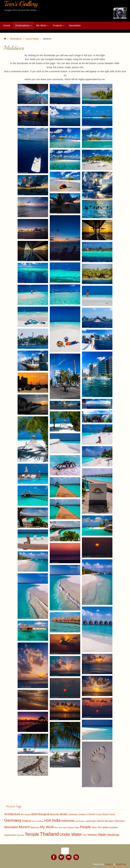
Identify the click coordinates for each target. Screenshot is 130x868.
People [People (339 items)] (85, 827)
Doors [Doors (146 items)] (105, 814)
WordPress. (121, 864)
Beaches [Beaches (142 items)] (55, 814)
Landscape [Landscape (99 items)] (80, 821)
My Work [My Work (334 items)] (47, 827)
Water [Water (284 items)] (102, 835)
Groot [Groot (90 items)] (34, 821)
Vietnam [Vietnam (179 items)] (92, 835)
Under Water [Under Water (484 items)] (71, 834)
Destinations (16, 39)
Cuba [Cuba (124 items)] (99, 814)
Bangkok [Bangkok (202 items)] (44, 814)
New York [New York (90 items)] (58, 827)
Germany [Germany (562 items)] (13, 820)
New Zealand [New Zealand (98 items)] (68, 827)
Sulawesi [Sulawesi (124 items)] (113, 827)
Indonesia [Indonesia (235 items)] (68, 821)
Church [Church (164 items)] (91, 814)
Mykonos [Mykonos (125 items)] (35, 827)
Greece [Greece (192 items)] (27, 821)
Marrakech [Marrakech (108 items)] (109, 821)
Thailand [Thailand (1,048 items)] (49, 834)
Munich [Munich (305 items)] (24, 827)
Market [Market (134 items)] (101, 821)
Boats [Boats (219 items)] (64, 814)
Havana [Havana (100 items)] (40, 821)
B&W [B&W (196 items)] (35, 814)
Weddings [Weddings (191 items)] (113, 835)
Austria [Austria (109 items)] (28, 814)
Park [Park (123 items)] (77, 827)
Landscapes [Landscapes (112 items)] (91, 821)
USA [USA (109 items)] (85, 835)
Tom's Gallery (21, 4)
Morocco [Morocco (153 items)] (120, 821)
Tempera (109, 864)
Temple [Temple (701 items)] (32, 834)
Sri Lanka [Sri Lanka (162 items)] (103, 827)
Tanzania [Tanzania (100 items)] (20, 835)
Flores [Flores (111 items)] (112, 814)
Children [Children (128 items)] (82, 814)
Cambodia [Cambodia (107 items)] (73, 814)
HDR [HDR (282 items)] (48, 821)
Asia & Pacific (32, 39)
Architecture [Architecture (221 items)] (12, 814)
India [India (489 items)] (56, 820)
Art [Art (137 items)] (22, 814)
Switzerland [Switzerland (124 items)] (10, 835)
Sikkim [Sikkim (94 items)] (94, 827)
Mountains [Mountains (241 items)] (11, 827)
